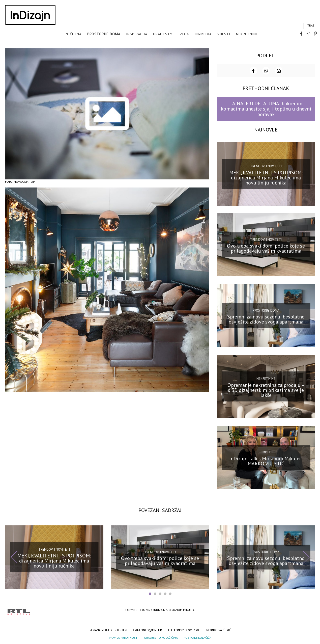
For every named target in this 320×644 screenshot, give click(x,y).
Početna (73, 34)
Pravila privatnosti (124, 637)
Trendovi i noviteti (266, 166)
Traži (311, 26)
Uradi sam (163, 34)
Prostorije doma (104, 34)
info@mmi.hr (152, 629)
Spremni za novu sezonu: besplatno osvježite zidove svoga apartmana (266, 319)
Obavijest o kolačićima (161, 637)
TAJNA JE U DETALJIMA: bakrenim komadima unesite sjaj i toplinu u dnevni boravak (266, 108)
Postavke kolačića (197, 637)
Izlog (184, 34)
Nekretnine (247, 34)
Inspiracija (137, 34)
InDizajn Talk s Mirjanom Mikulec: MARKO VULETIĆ (266, 460)
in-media (203, 34)
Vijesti (224, 34)
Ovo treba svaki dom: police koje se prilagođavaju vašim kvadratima (266, 248)
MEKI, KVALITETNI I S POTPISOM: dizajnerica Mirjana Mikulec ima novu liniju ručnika (266, 177)
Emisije (266, 452)
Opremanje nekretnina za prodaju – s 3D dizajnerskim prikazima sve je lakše (266, 390)
